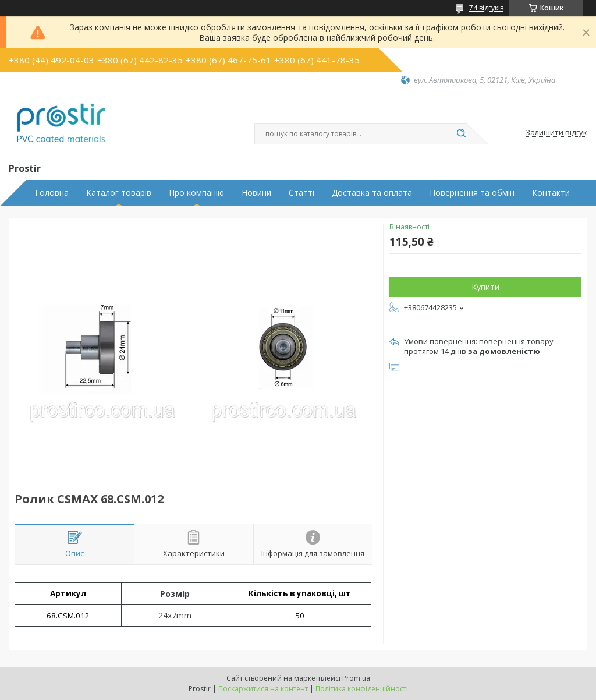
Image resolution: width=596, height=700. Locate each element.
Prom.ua (356, 678)
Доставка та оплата (372, 193)
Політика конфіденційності (362, 689)
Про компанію (196, 193)
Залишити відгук (556, 133)
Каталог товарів (119, 193)
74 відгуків (486, 8)
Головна (52, 193)
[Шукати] (461, 134)
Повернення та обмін (472, 193)
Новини (256, 193)
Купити (485, 287)
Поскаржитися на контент (263, 689)
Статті (301, 193)
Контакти (551, 193)
